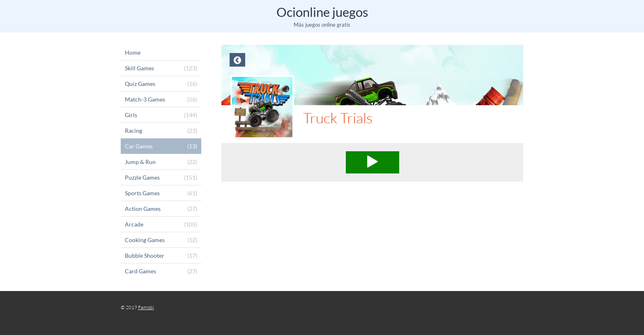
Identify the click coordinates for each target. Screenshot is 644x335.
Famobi (146, 307)
